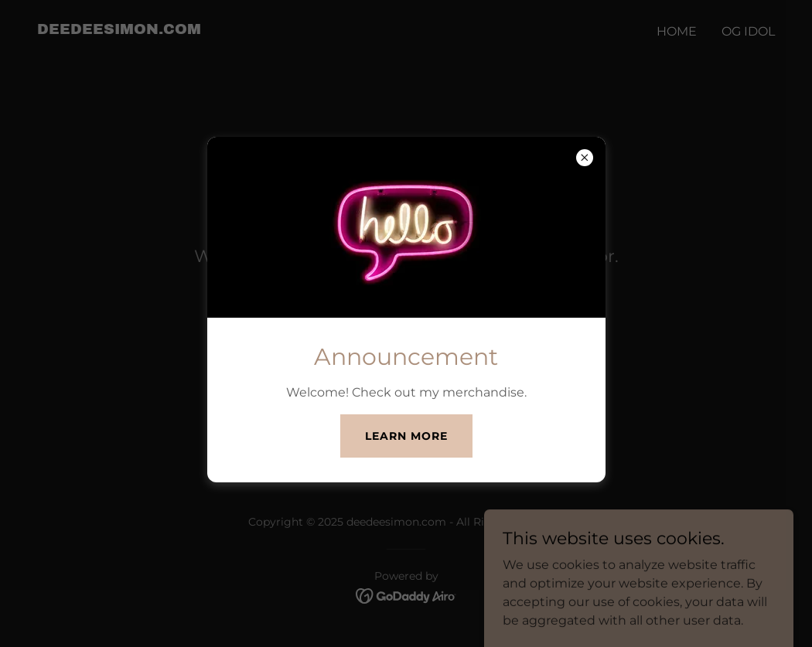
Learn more (406, 436)
